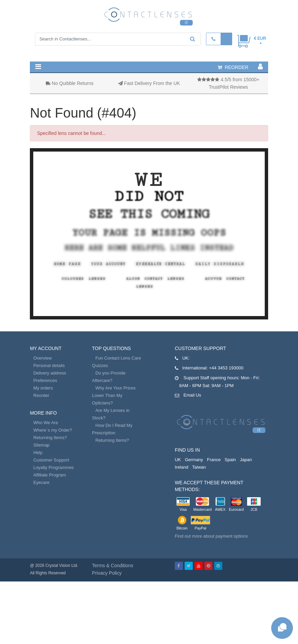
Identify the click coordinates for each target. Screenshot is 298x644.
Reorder (41, 395)
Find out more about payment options (211, 536)
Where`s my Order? (53, 430)
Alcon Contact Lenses (155, 279)
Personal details (49, 365)
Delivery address (50, 373)
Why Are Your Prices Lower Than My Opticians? (114, 395)
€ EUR (260, 38)
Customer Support (51, 460)
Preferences (45, 380)
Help (38, 452)
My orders (43, 388)
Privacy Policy (107, 573)
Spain (230, 460)
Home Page (67, 264)
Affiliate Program (50, 475)
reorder (233, 67)
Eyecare (41, 482)
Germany (194, 460)
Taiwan (199, 467)
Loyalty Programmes (53, 467)
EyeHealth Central (161, 264)
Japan (246, 460)
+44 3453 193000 (226, 368)
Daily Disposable (220, 264)
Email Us (192, 395)
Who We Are (46, 423)
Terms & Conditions (113, 565)
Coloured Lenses (84, 279)
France (214, 460)
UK (178, 460)
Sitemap (41, 445)
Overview (42, 358)
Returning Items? (50, 438)
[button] (38, 67)
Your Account (108, 264)
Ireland (182, 467)
